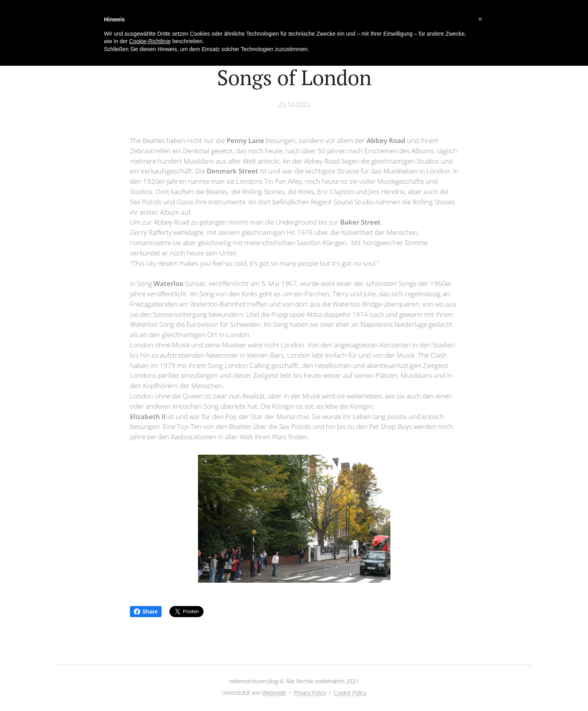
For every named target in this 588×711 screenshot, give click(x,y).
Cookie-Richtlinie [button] (150, 41)
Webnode (274, 693)
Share (146, 612)
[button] (480, 19)
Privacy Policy (310, 693)
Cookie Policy (350, 693)
